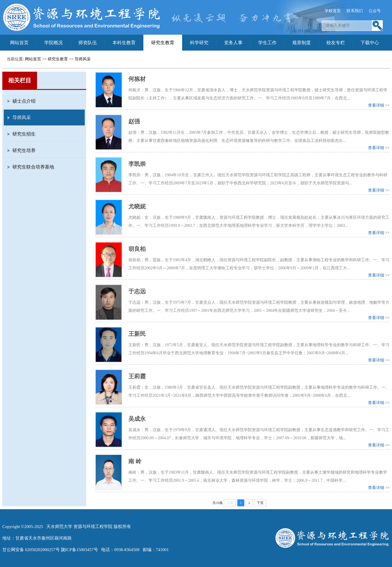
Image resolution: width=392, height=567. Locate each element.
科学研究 (199, 43)
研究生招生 (24, 134)
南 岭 (135, 461)
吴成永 (137, 419)
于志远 (137, 291)
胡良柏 (137, 249)
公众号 (375, 11)
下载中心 (370, 43)
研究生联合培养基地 (33, 167)
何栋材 (137, 79)
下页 (260, 503)
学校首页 (333, 11)
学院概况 (53, 43)
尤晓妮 (137, 206)
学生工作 (267, 43)
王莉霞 (137, 376)
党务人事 (233, 43)
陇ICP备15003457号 (79, 550)
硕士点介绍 (24, 101)
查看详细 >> (379, 105)
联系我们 (355, 11)
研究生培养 (24, 150)
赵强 (134, 121)
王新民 (137, 334)
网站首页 (19, 43)
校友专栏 (336, 43)
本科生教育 (124, 43)
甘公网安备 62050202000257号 (31, 550)
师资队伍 (88, 43)
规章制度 (302, 43)
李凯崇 (137, 164)
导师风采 (83, 59)
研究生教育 (163, 43)
